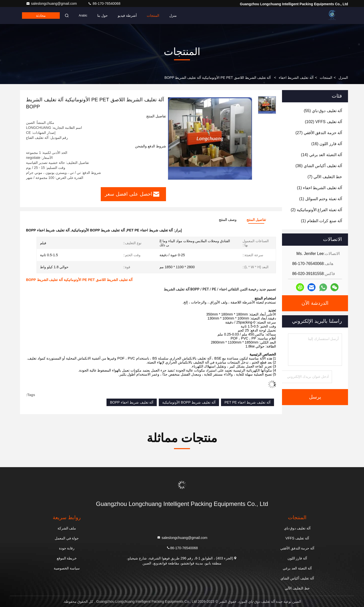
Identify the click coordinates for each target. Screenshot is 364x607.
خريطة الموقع (67, 558)
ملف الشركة (67, 528)
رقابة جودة (67, 548)
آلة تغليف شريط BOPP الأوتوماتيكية (189, 402)
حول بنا (102, 16)
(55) (323, 111)
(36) (319, 166)
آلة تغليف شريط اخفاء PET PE (247, 402)
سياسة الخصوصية (67, 568)
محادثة (41, 16)
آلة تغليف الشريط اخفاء (296, 78)
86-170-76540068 (104, 4)
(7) (325, 177)
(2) (316, 210)
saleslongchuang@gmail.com (52, 4)
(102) (323, 122)
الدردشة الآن (315, 303)
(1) (319, 188)
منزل (173, 16)
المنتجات (153, 16)
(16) (327, 144)
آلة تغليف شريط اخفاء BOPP (132, 402)
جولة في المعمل (67, 538)
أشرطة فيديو (127, 16)
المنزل (343, 78)
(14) (321, 155)
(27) (319, 133)
